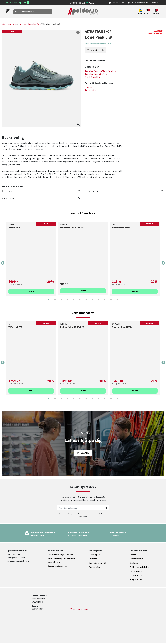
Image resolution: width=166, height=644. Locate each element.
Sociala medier (136, 559)
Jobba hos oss (136, 571)
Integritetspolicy (137, 579)
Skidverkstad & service (57, 566)
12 (117, 301)
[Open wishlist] (148, 12)
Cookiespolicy (136, 575)
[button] (140, 12)
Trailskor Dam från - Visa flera (101, 71)
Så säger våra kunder (79, 609)
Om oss (133, 555)
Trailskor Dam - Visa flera (96, 74)
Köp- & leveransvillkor (98, 563)
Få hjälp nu (83, 453)
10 (105, 301)
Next (163, 263)
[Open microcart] (156, 12)
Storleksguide (95, 50)
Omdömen (134, 563)
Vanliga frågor (95, 567)
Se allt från (92, 77)
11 (111, 301)
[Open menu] (8, 12)
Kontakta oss (95, 559)
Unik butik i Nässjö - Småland (60, 555)
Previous (3, 263)
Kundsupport (94, 555)
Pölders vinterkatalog (139, 567)
